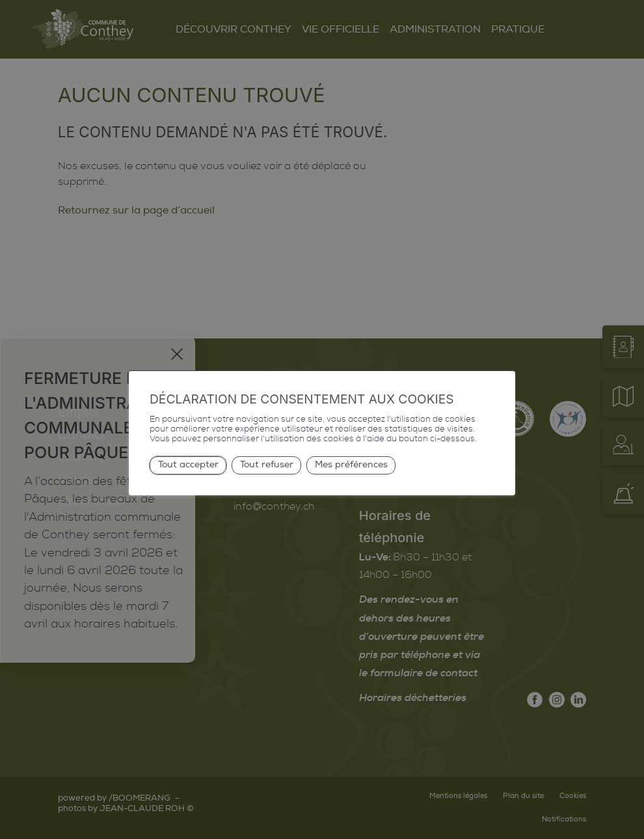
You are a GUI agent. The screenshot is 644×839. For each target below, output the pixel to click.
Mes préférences (351, 464)
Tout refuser (267, 464)
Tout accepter (188, 464)
